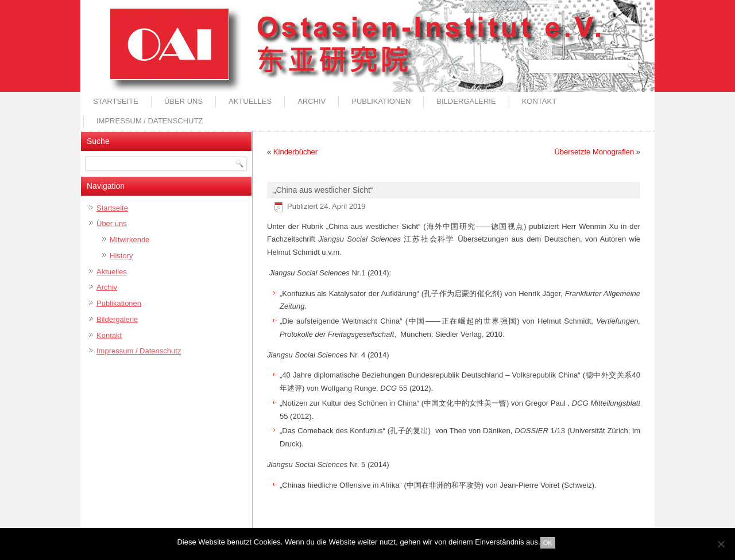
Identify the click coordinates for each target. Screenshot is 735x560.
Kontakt (539, 101)
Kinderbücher (295, 152)
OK (548, 543)
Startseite (116, 101)
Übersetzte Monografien (594, 152)
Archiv (312, 101)
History (121, 256)
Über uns (183, 101)
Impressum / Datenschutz (150, 121)
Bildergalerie (466, 101)
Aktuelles (250, 101)
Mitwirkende (129, 240)
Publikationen (381, 101)
